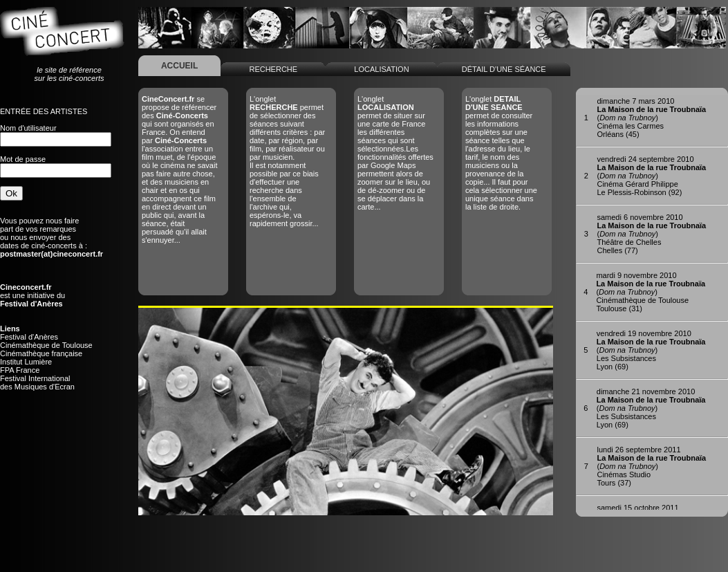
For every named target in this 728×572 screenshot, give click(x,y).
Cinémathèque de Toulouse (46, 345)
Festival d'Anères (29, 337)
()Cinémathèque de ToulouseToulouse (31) (651, 292)
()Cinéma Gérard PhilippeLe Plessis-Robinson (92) (651, 176)
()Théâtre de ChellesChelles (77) (651, 234)
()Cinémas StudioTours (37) (651, 466)
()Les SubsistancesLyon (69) (651, 350)
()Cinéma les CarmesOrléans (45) (651, 118)
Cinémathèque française (41, 353)
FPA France (20, 370)
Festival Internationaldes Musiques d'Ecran (37, 382)
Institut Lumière (26, 362)
